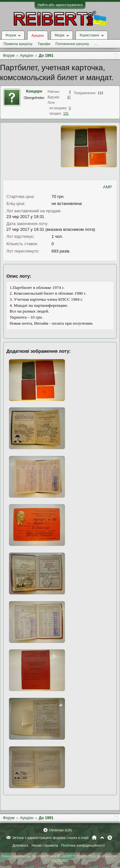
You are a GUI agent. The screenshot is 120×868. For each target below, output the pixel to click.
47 (69, 97)
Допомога (20, 845)
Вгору (102, 838)
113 (100, 93)
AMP (108, 187)
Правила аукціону (18, 44)
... (96, 44)
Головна (94, 838)
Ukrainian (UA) (60, 830)
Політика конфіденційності (83, 845)
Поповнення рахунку (72, 44)
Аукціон (37, 35)
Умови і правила (45, 845)
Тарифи (44, 44)
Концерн (34, 91)
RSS (110, 838)
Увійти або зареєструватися (60, 5)
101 (66, 113)
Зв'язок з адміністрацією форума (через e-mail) (51, 838)
